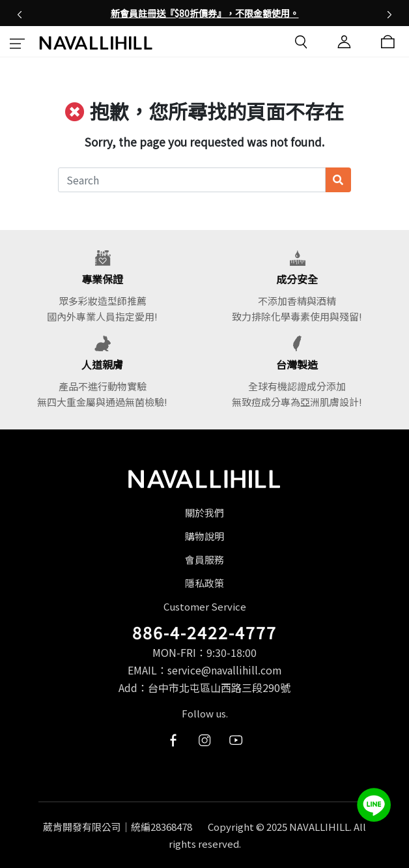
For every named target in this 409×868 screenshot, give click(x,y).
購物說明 (204, 536)
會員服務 (204, 559)
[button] (20, 13)
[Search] (192, 180)
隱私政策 (204, 583)
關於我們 (204, 513)
